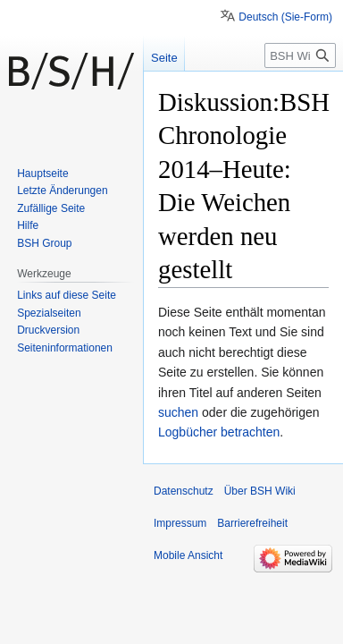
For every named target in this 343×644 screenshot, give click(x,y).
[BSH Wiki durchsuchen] (300, 55)
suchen (178, 412)
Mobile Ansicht (188, 555)
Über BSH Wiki (260, 491)
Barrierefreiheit (252, 523)
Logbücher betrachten (219, 432)
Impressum (180, 523)
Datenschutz (184, 491)
